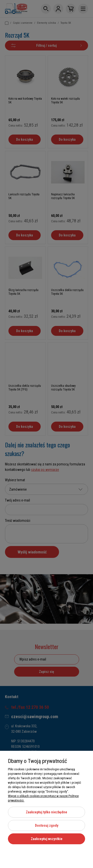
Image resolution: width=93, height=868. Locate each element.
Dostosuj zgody (47, 825)
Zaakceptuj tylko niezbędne (46, 812)
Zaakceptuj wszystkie (47, 839)
